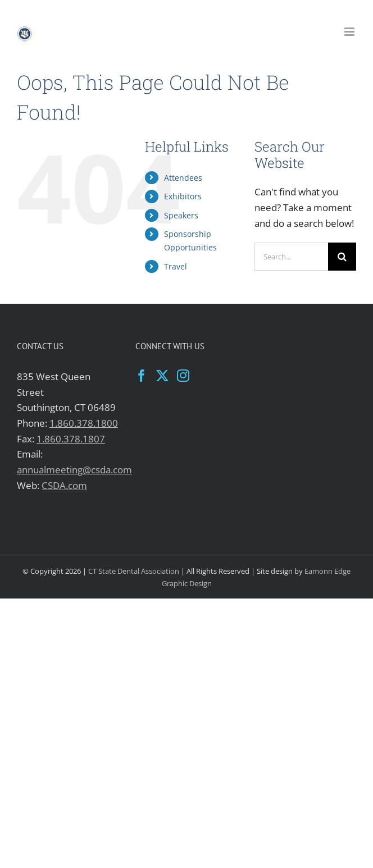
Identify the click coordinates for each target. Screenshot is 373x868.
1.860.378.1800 (84, 423)
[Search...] (291, 257)
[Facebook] (142, 376)
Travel (176, 266)
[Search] (342, 257)
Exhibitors (183, 196)
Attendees (183, 178)
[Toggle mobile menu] (350, 32)
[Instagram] (183, 376)
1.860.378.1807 (71, 439)
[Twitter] (162, 376)
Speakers (181, 215)
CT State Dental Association (134, 571)
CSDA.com (64, 485)
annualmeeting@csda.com (74, 470)
